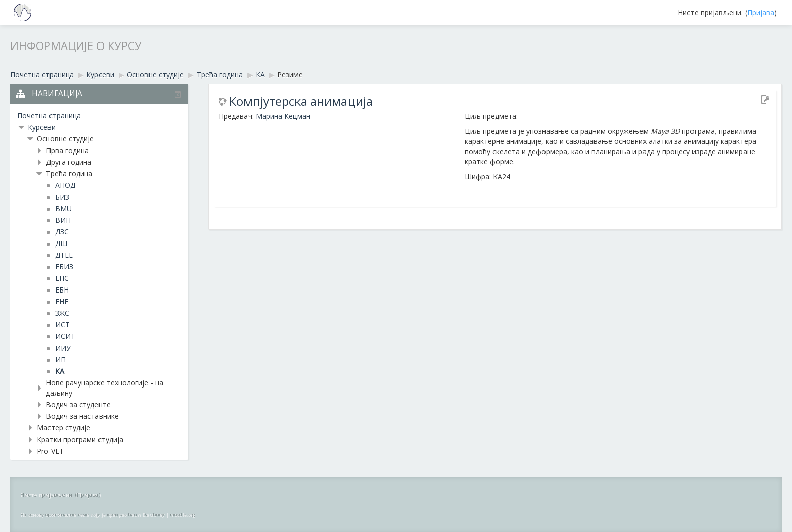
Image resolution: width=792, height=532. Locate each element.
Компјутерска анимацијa (301, 101)
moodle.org (183, 515)
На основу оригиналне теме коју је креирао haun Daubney (92, 515)
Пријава (761, 12)
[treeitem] (99, 116)
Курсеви (42, 127)
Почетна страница (49, 115)
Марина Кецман (283, 116)
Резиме (290, 75)
